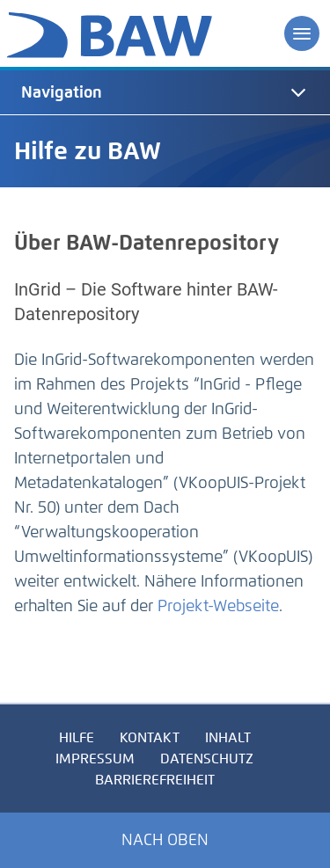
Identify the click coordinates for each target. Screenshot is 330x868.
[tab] (165, 92)
